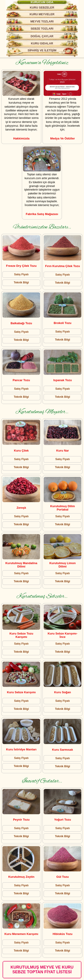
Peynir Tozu (22, 820)
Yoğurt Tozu (63, 820)
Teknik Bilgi (21, 282)
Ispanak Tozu (63, 380)
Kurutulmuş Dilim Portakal (62, 508)
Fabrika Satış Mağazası (42, 214)
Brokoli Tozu (63, 323)
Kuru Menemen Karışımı (21, 934)
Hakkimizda (21, 138)
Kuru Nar (62, 451)
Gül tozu (63, 877)
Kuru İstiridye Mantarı (22, 749)
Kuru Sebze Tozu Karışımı (22, 635)
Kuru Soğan (63, 692)
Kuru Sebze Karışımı (21, 692)
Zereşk (21, 508)
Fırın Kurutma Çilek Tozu (63, 266)
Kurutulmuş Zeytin (21, 877)
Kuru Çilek (22, 451)
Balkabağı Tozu (22, 323)
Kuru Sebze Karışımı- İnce (63, 635)
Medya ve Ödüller (62, 138)
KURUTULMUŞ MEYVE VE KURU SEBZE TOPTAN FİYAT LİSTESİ (42, 970)
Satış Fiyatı (21, 274)
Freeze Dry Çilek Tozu (22, 266)
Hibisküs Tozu (62, 934)
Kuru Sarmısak (63, 750)
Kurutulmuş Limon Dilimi (63, 565)
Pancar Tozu (21, 380)
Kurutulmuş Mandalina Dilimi (22, 565)
